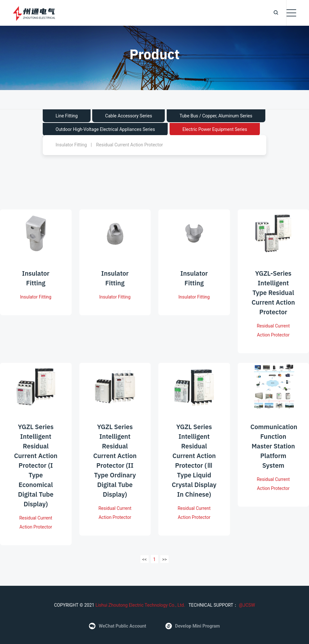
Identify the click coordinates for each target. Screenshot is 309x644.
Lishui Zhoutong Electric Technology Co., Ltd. (140, 605)
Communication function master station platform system (274, 453)
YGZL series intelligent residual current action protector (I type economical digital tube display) (36, 472)
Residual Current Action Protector (129, 145)
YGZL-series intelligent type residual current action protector (273, 300)
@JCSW (246, 605)
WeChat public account (118, 626)
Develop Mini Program (193, 626)
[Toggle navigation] (291, 13)
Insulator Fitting (71, 145)
